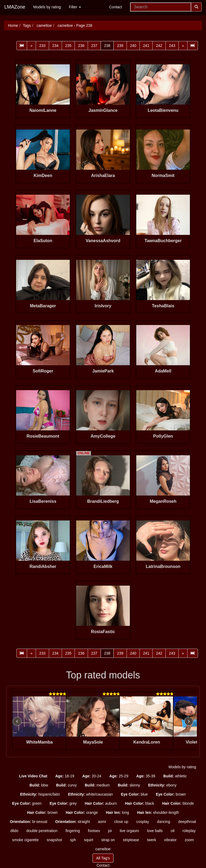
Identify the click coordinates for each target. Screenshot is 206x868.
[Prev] (31, 46)
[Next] (183, 46)
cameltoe (44, 25)
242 (159, 46)
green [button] (27, 803)
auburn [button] (101, 803)
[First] (22, 46)
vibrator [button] (170, 840)
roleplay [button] (189, 831)
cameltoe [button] (103, 849)
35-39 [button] (146, 776)
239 (120, 46)
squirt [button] (89, 840)
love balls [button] (155, 831)
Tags (27, 25)
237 (94, 46)
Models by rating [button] (182, 767)
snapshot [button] (54, 840)
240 (133, 46)
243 (172, 46)
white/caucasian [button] (91, 794)
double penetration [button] (42, 831)
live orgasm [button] (130, 831)
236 (81, 46)
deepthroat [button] (187, 822)
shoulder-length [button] (158, 812)
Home (13, 25)
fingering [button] (73, 831)
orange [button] (82, 812)
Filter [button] (75, 7)
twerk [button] (151, 840)
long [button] (117, 812)
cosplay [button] (143, 822)
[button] (33, 776)
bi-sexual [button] (29, 822)
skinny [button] (129, 785)
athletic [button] (175, 776)
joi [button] (110, 831)
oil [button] (172, 831)
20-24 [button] (92, 776)
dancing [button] (163, 822)
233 (42, 46)
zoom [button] (189, 840)
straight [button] (73, 822)
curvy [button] (66, 785)
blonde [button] (178, 803)
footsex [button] (94, 831)
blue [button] (134, 794)
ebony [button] (162, 785)
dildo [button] (14, 831)
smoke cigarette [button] (25, 840)
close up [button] (121, 822)
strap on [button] (108, 840)
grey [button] (63, 803)
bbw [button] (39, 785)
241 (146, 46)
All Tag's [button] (103, 858)
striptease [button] (131, 840)
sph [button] (73, 840)
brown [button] (171, 794)
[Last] (193, 46)
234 (55, 46)
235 (68, 46)
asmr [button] (102, 822)
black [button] (140, 803)
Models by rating (47, 7)
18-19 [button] (65, 776)
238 (107, 46)
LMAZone (15, 7)
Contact (116, 7)
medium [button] (97, 785)
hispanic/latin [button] (40, 794)
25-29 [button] (119, 776)
